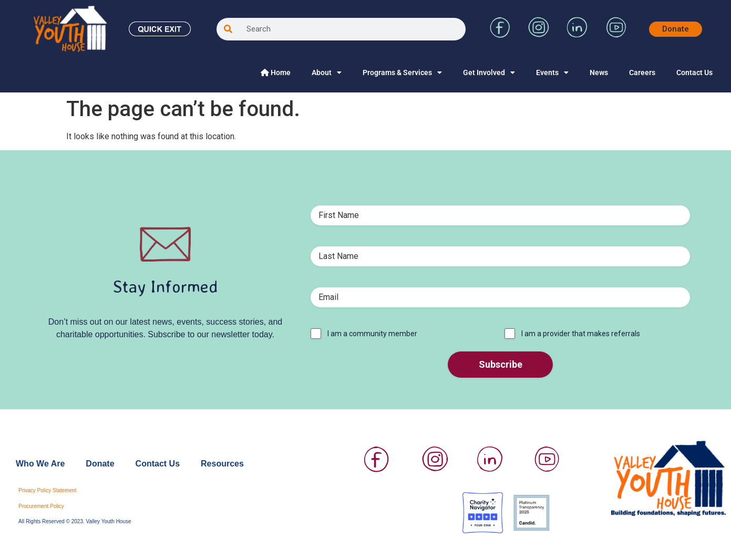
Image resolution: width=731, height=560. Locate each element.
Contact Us (694, 72)
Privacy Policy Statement (48, 490)
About (327, 72)
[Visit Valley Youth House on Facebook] (500, 35)
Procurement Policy (41, 506)
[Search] (228, 29)
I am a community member (372, 334)
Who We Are (40, 464)
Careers (642, 72)
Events (552, 72)
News (599, 72)
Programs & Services (402, 72)
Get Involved (489, 72)
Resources (222, 464)
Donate (100, 464)
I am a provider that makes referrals (581, 334)
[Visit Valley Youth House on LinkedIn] (577, 35)
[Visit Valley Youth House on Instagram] (539, 35)
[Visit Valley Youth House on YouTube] (616, 35)
